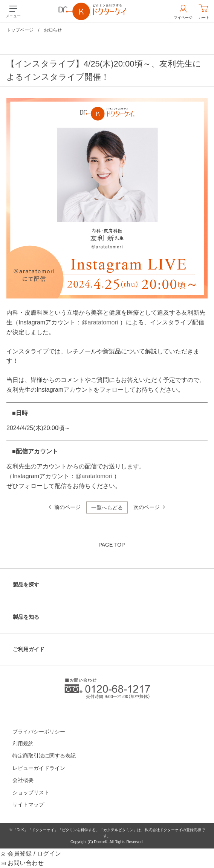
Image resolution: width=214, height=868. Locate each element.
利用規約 (23, 744)
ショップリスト (31, 792)
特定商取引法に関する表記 (44, 756)
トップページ (20, 30)
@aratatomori (100, 322)
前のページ (67, 507)
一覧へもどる (107, 507)
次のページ (147, 507)
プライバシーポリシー (39, 732)
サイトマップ (28, 804)
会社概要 (23, 780)
